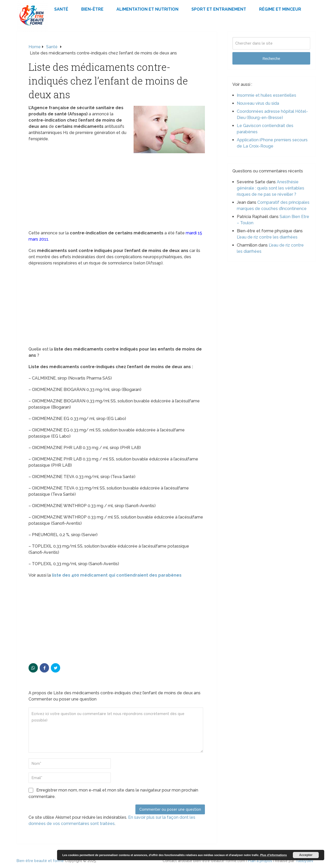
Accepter (306, 855)
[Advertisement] (117, 192)
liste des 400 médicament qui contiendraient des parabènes (116, 575)
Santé (61, 9)
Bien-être (92, 9)
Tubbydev (304, 861)
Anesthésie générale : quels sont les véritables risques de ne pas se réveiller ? (271, 188)
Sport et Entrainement (219, 9)
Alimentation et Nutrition (147, 9)
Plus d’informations (274, 855)
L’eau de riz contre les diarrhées (267, 237)
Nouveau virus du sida (258, 103)
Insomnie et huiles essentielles (267, 95)
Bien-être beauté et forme (40, 861)
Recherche (271, 59)
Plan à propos (260, 861)
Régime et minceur (280, 9)
